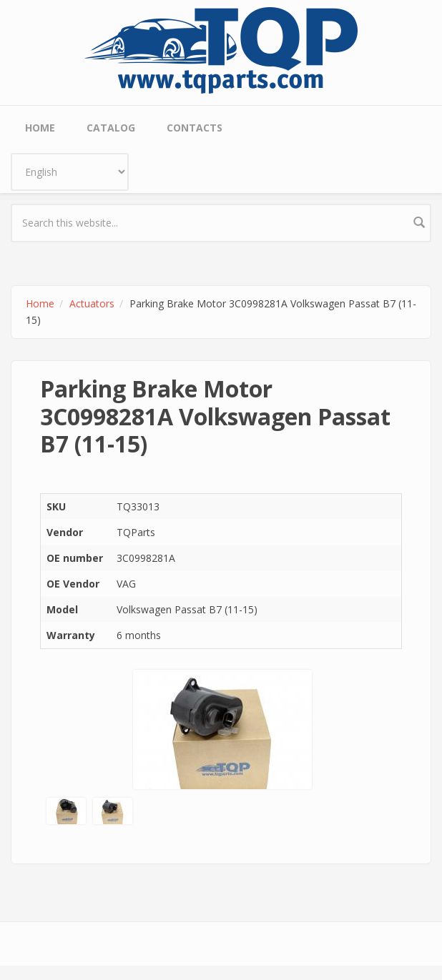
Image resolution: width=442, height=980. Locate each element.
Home (40, 128)
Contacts (195, 128)
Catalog (111, 128)
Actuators (92, 303)
